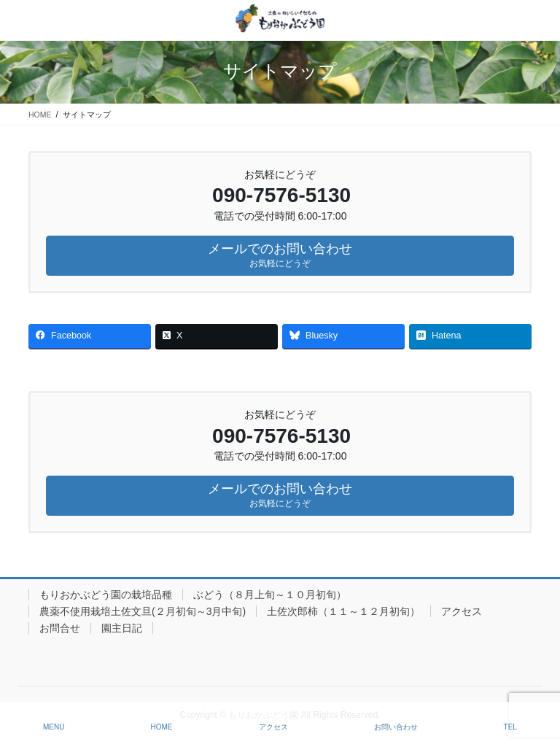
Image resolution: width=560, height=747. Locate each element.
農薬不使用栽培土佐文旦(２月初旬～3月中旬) (143, 611)
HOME (162, 727)
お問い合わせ (396, 727)
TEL (510, 727)
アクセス (462, 611)
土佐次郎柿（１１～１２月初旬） (343, 611)
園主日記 (122, 628)
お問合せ (60, 628)
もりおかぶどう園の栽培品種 (106, 595)
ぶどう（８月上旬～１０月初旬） (270, 595)
